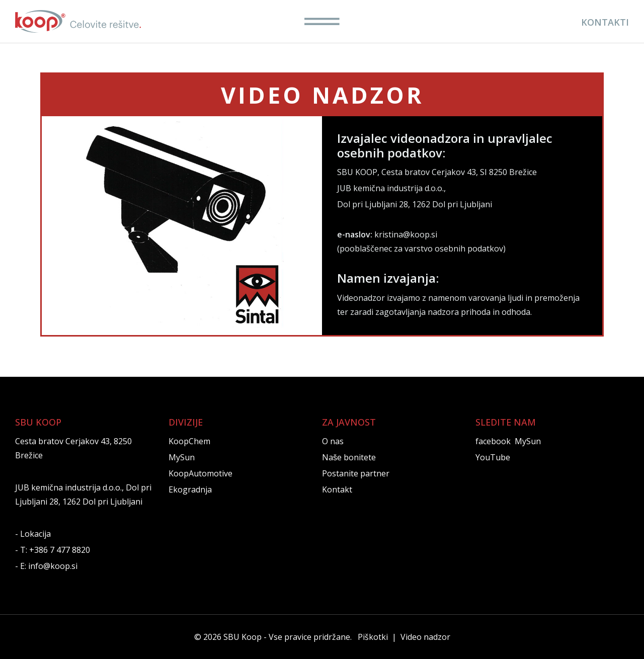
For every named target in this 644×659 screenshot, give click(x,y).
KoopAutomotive (200, 473)
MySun (182, 457)
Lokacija (35, 534)
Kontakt (337, 489)
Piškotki (373, 637)
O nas (333, 441)
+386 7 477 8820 (60, 550)
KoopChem (189, 441)
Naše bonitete (349, 457)
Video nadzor (425, 637)
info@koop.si (53, 566)
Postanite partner (356, 473)
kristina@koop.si (406, 234)
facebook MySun (508, 441)
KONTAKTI (605, 22)
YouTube (493, 457)
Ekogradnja (190, 489)
